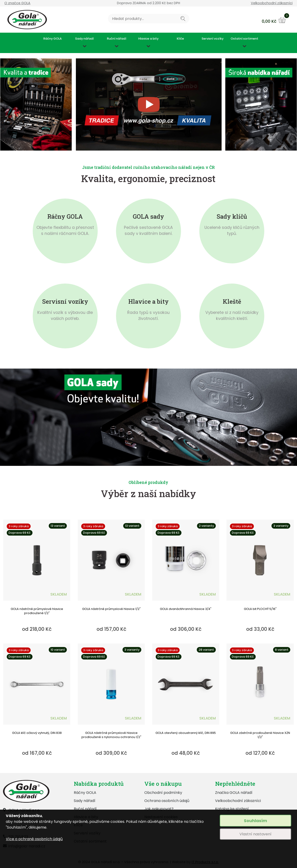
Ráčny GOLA (53, 39)
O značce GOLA (17, 3)
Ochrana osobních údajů (167, 801)
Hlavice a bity (148, 39)
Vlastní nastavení (255, 834)
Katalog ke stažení (232, 809)
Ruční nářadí (117, 39)
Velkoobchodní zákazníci (272, 3)
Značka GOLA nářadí (234, 793)
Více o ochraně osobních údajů (34, 839)
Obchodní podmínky (163, 793)
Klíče (180, 39)
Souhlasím (255, 821)
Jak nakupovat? (159, 809)
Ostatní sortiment (244, 39)
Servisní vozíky (213, 39)
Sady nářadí (84, 39)
